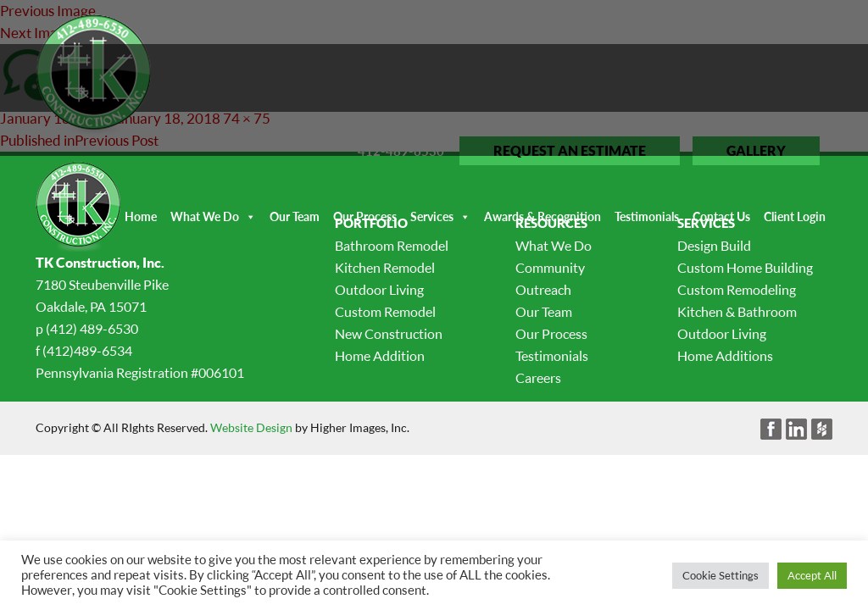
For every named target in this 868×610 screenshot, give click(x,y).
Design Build (714, 246)
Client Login (795, 216)
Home (141, 216)
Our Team (295, 216)
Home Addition (380, 356)
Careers (538, 378)
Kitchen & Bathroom (737, 312)
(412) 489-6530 (92, 329)
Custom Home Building (745, 268)
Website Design (251, 427)
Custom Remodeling (737, 290)
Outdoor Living (379, 290)
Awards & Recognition (542, 216)
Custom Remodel (385, 312)
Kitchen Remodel (385, 268)
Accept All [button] (812, 575)
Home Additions (725, 356)
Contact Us (721, 216)
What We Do (205, 216)
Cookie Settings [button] (721, 575)
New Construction (389, 334)
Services (432, 216)
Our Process (365, 216)
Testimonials (647, 216)
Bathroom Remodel (392, 246)
